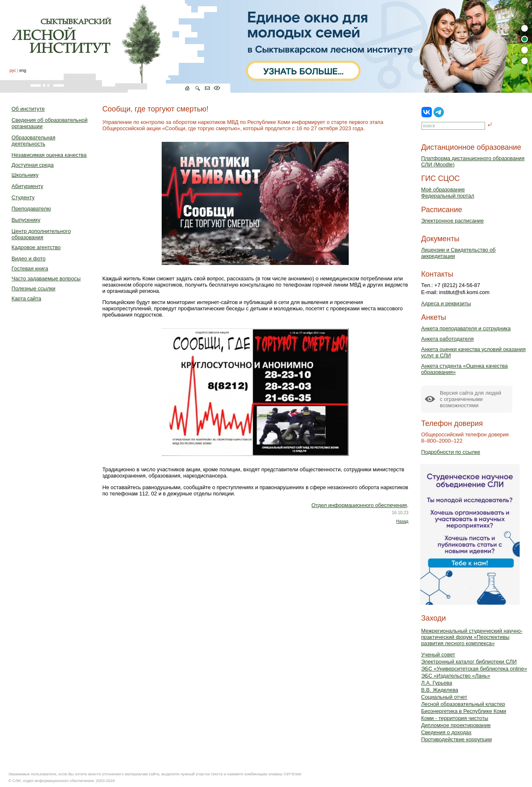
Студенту (23, 197)
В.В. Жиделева (440, 690)
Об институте (28, 109)
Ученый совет (438, 655)
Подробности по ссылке (451, 452)
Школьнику (25, 175)
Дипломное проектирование (456, 725)
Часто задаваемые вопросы (46, 278)
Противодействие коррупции (456, 739)
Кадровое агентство (36, 247)
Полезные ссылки (33, 288)
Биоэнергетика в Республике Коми (464, 711)
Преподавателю (31, 209)
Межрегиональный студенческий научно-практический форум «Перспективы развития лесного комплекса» (472, 637)
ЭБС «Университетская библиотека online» (474, 669)
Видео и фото (29, 259)
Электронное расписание (452, 221)
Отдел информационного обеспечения (359, 505)
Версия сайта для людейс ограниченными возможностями (470, 399)
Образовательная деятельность (33, 141)
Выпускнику (26, 220)
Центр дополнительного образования (41, 234)
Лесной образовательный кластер (463, 704)
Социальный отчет (444, 697)
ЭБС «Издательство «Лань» (456, 676)
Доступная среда (33, 165)
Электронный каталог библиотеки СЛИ (469, 662)
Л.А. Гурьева (437, 683)
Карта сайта (26, 298)
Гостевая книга (30, 269)
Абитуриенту (27, 186)
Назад (402, 521)
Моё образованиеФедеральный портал (448, 193)
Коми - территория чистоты (455, 718)
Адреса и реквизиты (446, 303)
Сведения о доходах (446, 732)
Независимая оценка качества (49, 155)
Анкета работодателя (447, 339)
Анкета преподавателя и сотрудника (466, 328)
